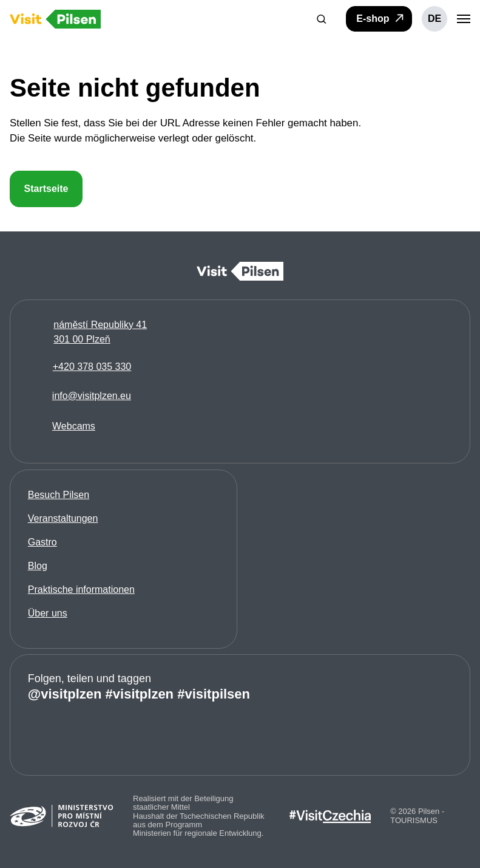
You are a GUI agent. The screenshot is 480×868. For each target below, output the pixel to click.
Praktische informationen (81, 589)
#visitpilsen (214, 694)
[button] (322, 19)
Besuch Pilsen (59, 494)
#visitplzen (140, 694)
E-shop (381, 18)
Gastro (42, 542)
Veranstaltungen (63, 518)
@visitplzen (65, 694)
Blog (38, 565)
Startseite (46, 189)
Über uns (48, 613)
